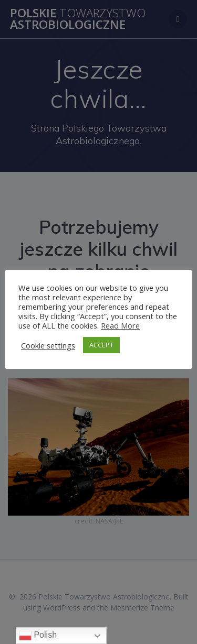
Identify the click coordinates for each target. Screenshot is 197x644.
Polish (38, 636)
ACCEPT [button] (101, 345)
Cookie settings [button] (48, 345)
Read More (120, 325)
